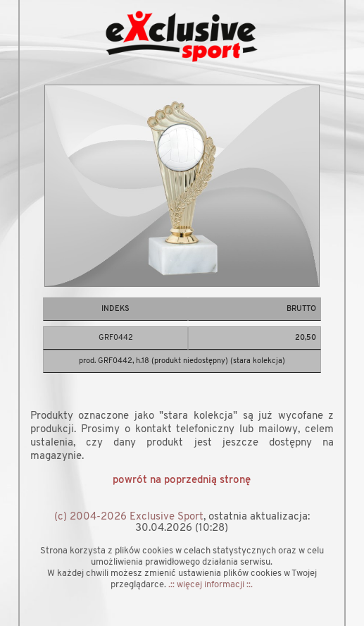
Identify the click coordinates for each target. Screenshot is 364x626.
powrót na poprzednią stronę (182, 480)
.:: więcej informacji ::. (211, 585)
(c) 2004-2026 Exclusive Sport (129, 517)
